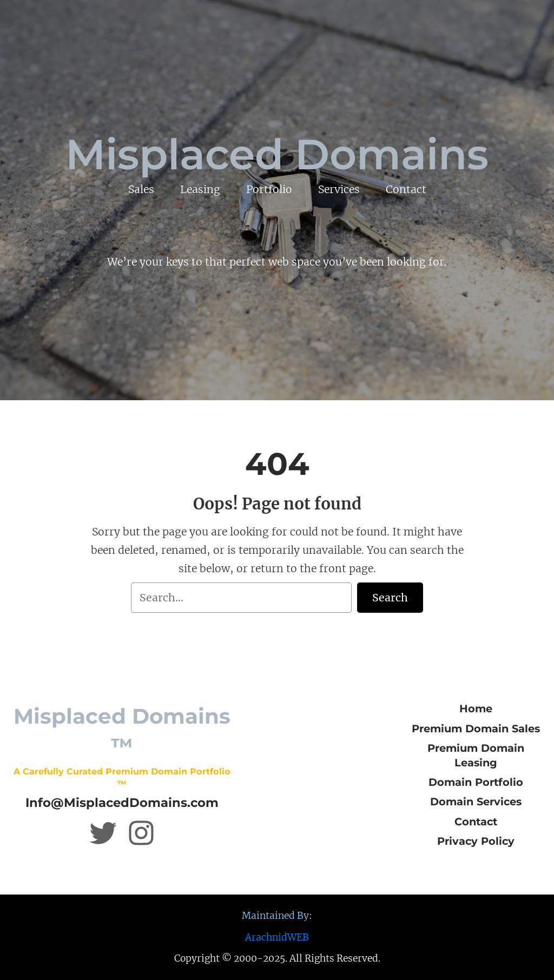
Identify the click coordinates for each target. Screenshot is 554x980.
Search (390, 598)
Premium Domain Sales (476, 729)
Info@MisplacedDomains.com (122, 803)
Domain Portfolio (476, 782)
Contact (476, 822)
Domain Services (476, 802)
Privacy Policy (476, 841)
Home (476, 708)
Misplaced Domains (277, 154)
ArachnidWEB (277, 937)
